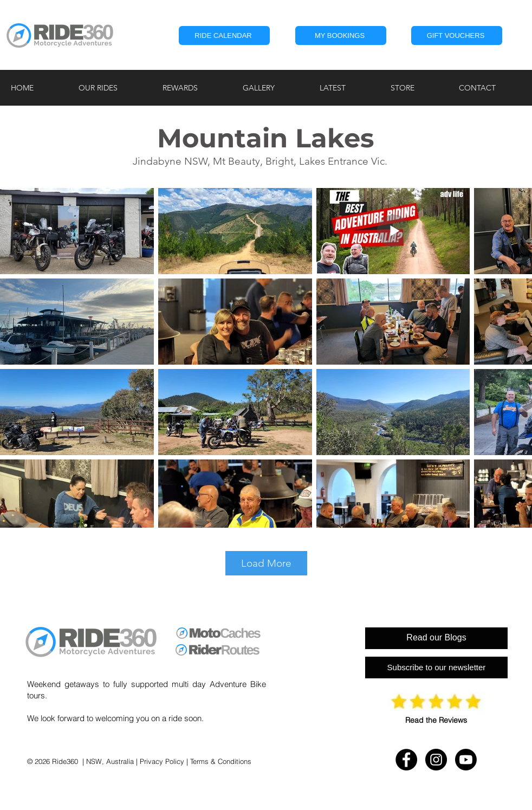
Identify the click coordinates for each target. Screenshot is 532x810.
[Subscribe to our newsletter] (436, 668)
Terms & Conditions (221, 761)
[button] (341, 35)
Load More (266, 563)
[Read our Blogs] (436, 638)
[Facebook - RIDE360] (406, 760)
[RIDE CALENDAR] (224, 35)
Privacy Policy (162, 761)
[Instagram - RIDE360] (436, 760)
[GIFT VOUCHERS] (457, 35)
